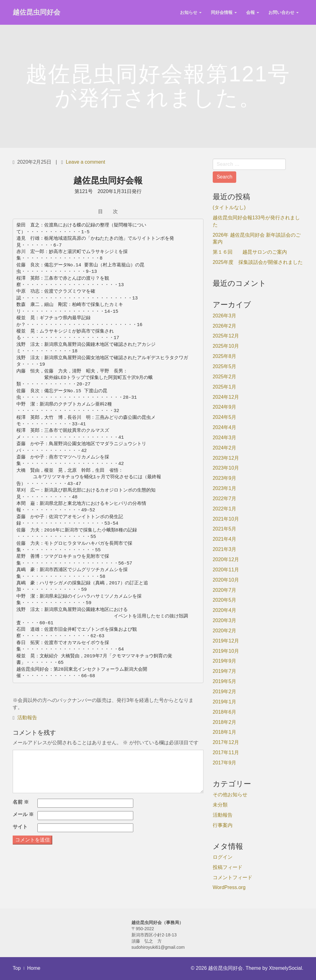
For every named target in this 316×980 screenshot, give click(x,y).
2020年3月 (225, 620)
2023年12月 (226, 458)
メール (23, 814)
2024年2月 (225, 448)
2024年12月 (226, 397)
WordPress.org (229, 887)
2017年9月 (225, 763)
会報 (253, 12)
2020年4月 (225, 610)
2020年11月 (226, 570)
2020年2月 (225, 631)
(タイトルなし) (229, 207)
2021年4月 (225, 539)
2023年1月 (225, 488)
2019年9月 (225, 661)
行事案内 (223, 825)
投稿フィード (228, 867)
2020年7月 (225, 590)
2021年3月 (225, 549)
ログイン (223, 857)
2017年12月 (226, 742)
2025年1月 (225, 387)
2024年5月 (225, 417)
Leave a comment (85, 162)
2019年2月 (225, 692)
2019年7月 (225, 671)
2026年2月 (225, 326)
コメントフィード (233, 877)
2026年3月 (225, 316)
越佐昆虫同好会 (36, 12)
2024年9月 (225, 407)
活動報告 (27, 718)
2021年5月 (225, 529)
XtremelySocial (286, 968)
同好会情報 (224, 12)
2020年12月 (226, 559)
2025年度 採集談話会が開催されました (258, 262)
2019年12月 (226, 641)
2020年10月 (226, 580)
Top (17, 968)
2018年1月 (225, 732)
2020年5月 (225, 600)
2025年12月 (226, 336)
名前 (21, 802)
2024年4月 (225, 427)
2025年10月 (226, 346)
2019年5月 (225, 681)
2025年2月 (225, 377)
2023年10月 (226, 468)
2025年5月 (225, 366)
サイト (20, 827)
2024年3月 (225, 438)
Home (34, 968)
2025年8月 (225, 356)
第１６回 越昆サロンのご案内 (250, 252)
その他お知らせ (230, 795)
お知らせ (191, 12)
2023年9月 (225, 478)
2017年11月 (226, 752)
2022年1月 (225, 509)
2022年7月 (225, 499)
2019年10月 (226, 651)
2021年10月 (226, 519)
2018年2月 (225, 722)
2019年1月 (225, 702)
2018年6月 (225, 712)
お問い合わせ (284, 12)
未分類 (220, 805)
